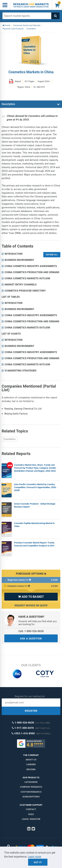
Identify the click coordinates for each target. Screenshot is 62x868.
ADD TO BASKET (31, 597)
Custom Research (31, 792)
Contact (31, 809)
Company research (31, 787)
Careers (31, 764)
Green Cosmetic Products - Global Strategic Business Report (35, 505)
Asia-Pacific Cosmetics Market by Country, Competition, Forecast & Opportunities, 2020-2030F (35, 487)
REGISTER (31, 711)
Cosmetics (10, 439)
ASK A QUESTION (31, 639)
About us (31, 760)
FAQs (31, 814)
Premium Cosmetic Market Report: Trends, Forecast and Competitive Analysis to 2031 (34, 544)
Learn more (34, 857)
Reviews (31, 769)
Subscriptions (31, 797)
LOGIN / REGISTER (31, 819)
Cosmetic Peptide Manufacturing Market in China (34, 525)
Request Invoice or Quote (31, 606)
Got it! (38, 862)
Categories (31, 782)
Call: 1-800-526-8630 (31, 631)
